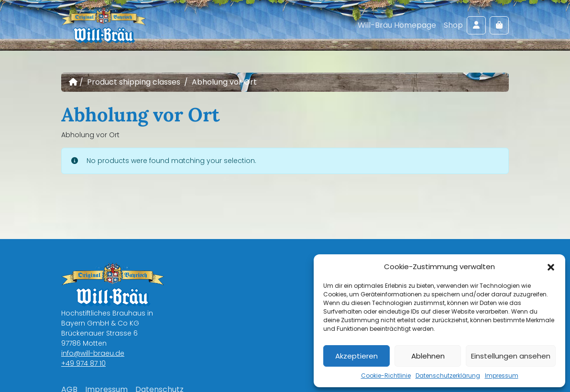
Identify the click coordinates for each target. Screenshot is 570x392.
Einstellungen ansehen (511, 356)
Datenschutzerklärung (448, 376)
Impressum (502, 376)
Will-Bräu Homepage (397, 25)
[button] (551, 267)
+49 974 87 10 (83, 363)
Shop (453, 25)
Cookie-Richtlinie (386, 376)
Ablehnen (428, 356)
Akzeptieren (356, 356)
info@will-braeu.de (93, 353)
